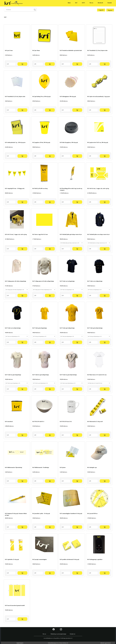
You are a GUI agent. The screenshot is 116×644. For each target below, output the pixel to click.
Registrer (110, 10)
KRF (5, 17)
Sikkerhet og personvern (106, 643)
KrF (76, 3)
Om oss (91, 3)
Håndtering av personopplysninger (58, 634)
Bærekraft (100, 3)
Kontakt (110, 3)
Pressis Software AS (64, 643)
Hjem (69, 3)
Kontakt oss (73, 634)
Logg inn (101, 10)
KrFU (83, 3)
